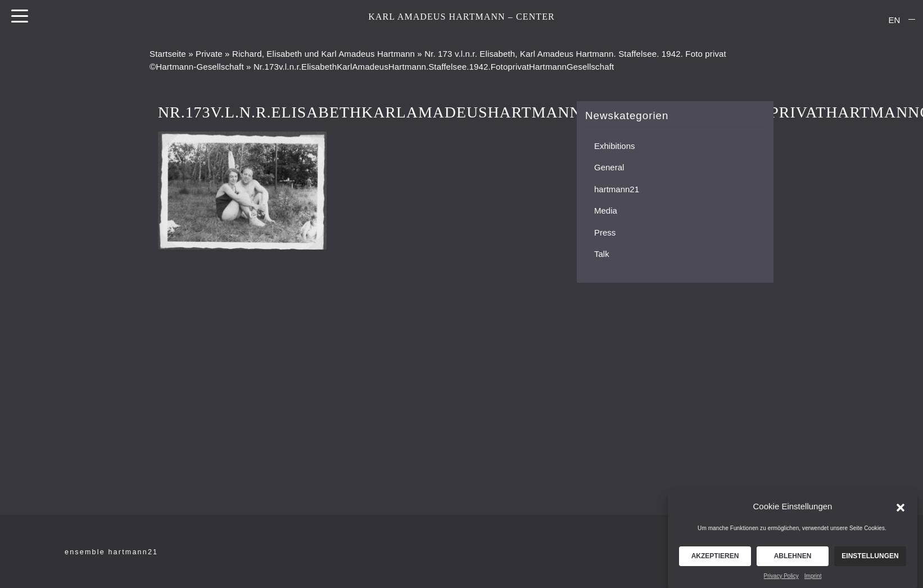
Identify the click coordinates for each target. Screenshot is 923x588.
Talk (602, 254)
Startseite (168, 54)
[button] (901, 510)
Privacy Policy (781, 579)
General (609, 167)
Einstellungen (870, 559)
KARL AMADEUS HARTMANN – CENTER (461, 17)
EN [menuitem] (895, 20)
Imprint (813, 579)
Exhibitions (615, 146)
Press (605, 232)
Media (606, 211)
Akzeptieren (715, 559)
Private (209, 54)
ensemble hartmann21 (111, 552)
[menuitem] (894, 20)
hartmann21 (617, 189)
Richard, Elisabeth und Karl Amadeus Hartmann (323, 54)
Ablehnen (793, 559)
